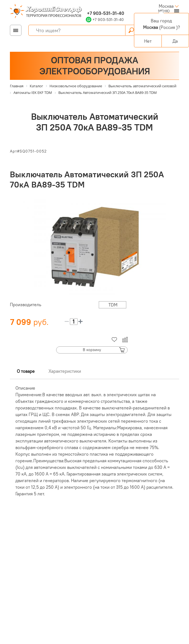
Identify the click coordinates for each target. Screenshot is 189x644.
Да (175, 41)
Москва (166, 6)
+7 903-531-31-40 (105, 13)
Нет (148, 41)
